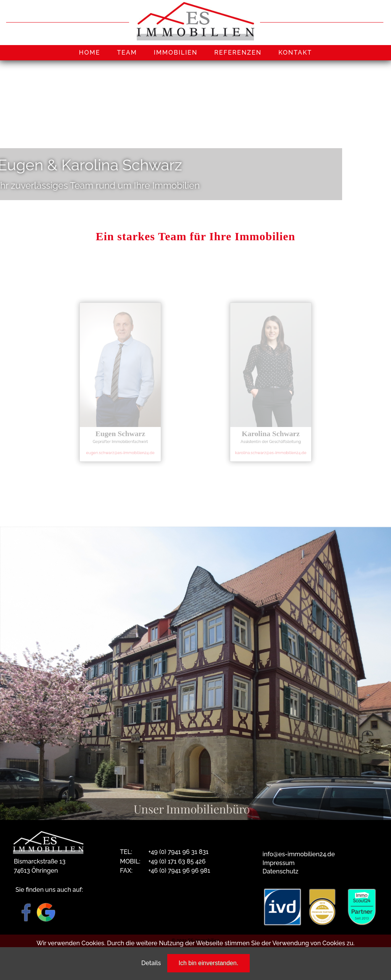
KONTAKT (295, 53)
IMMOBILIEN (176, 53)
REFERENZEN (238, 53)
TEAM (127, 53)
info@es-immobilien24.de (299, 854)
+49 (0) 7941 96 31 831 (178, 852)
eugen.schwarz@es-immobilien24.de (120, 446)
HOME (90, 53)
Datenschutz (281, 871)
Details (151, 963)
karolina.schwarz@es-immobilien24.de (271, 446)
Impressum (279, 863)
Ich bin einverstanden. (209, 963)
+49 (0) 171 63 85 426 (177, 861)
